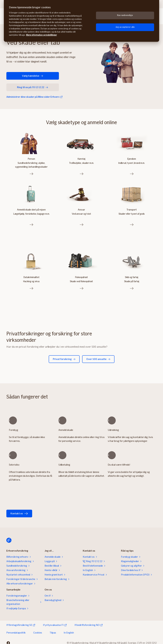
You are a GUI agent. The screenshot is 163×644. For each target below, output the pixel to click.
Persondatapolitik (16, 629)
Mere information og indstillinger (41, 35)
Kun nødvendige (125, 15)
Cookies (38, 629)
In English (69, 629)
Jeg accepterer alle (125, 27)
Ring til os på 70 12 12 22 (26, 87)
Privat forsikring (64, 356)
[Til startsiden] (9, 537)
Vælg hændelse (24, 76)
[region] (81, 21)
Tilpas (53, 629)
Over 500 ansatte (98, 356)
